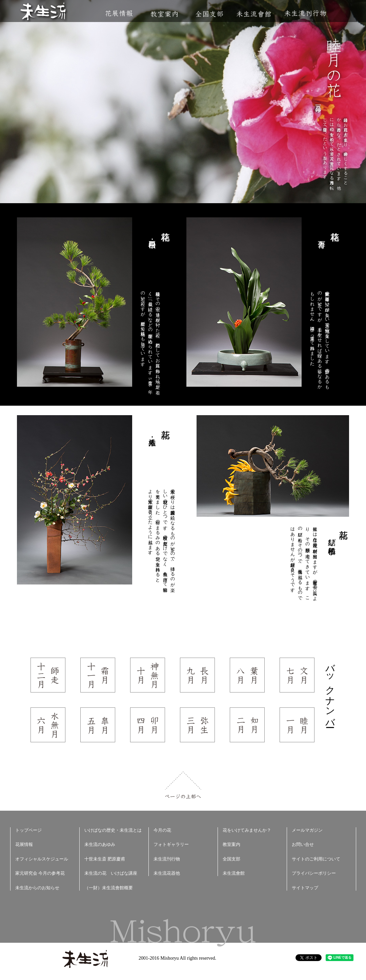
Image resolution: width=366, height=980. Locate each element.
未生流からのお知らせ (37, 888)
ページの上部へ (183, 785)
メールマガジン (307, 830)
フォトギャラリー (171, 844)
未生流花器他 (167, 873)
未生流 (44, 12)
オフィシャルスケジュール (42, 859)
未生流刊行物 (305, 13)
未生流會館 (254, 14)
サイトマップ (305, 888)
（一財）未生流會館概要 (109, 888)
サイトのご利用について (316, 859)
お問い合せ (303, 844)
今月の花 (162, 830)
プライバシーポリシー (314, 873)
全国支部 (209, 14)
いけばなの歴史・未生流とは (113, 830)
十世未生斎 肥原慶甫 (105, 859)
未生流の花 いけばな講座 (111, 873)
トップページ (28, 830)
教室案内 (164, 14)
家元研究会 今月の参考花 (40, 873)
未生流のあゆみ (100, 844)
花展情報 (119, 13)
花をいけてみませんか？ (247, 830)
